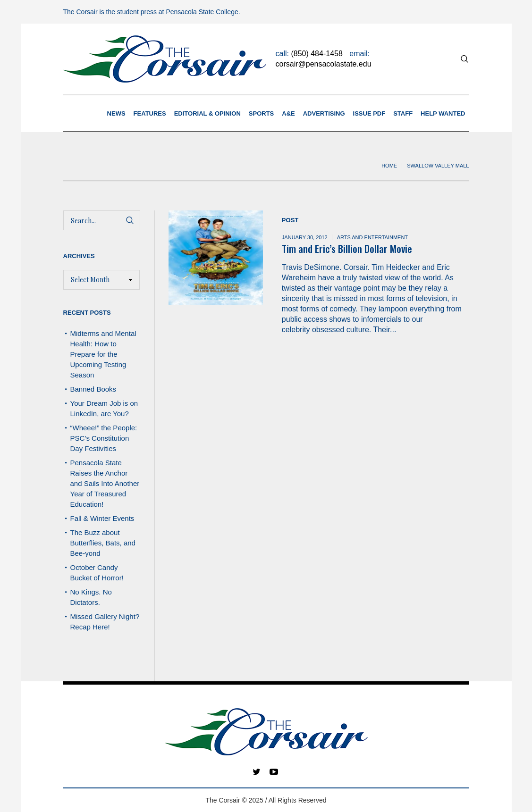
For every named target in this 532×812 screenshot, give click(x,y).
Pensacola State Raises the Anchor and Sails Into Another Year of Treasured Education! (105, 483)
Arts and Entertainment (372, 237)
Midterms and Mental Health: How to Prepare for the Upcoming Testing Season (103, 354)
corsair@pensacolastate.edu (324, 64)
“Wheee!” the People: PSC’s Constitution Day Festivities (104, 438)
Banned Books (93, 389)
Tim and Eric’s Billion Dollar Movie (347, 248)
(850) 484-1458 (317, 54)
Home (389, 166)
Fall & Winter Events (102, 518)
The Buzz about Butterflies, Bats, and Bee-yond (103, 543)
